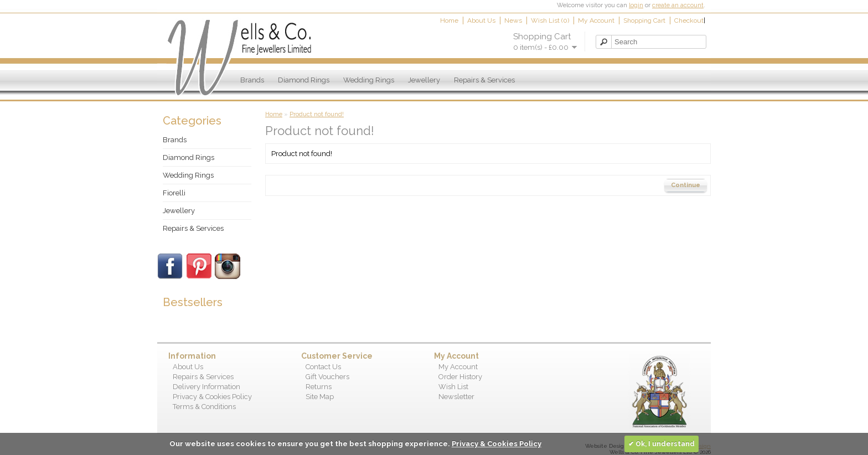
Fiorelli (174, 193)
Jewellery (424, 80)
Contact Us (323, 367)
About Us (481, 20)
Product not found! (317, 114)
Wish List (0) (550, 20)
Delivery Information (206, 387)
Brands (252, 80)
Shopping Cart (644, 20)
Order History (460, 377)
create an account (678, 5)
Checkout (689, 20)
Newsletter (456, 397)
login (636, 5)
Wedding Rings (369, 80)
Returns (319, 387)
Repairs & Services (484, 80)
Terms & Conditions (204, 407)
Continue (686, 185)
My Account (596, 20)
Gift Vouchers (327, 377)
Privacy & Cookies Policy (212, 397)
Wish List (453, 387)
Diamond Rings (304, 80)
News (513, 20)
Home (449, 20)
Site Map (320, 397)
